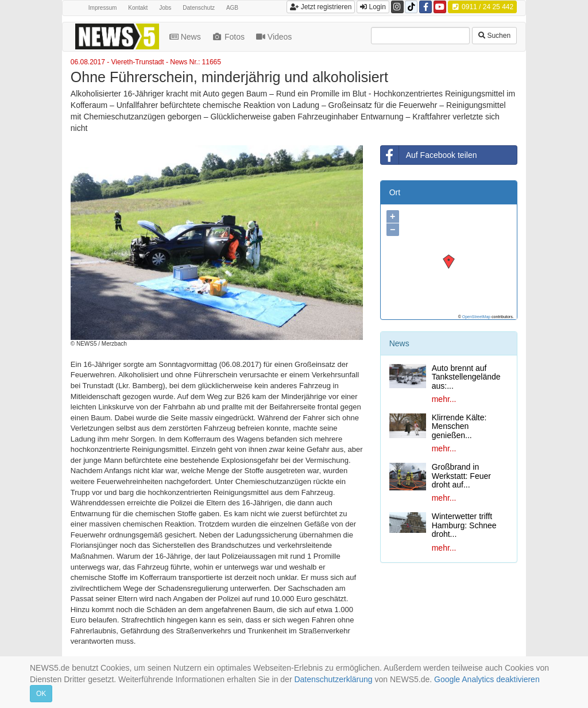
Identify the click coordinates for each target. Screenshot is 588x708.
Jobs (165, 8)
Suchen (494, 36)
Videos (275, 37)
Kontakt (138, 8)
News (186, 37)
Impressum (102, 8)
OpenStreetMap (476, 317)
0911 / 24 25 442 (482, 7)
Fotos (230, 37)
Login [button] (373, 7)
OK (41, 694)
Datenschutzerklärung (333, 679)
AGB (232, 8)
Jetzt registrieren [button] (321, 7)
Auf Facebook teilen (429, 155)
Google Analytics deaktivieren (487, 679)
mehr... (444, 399)
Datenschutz (199, 8)
